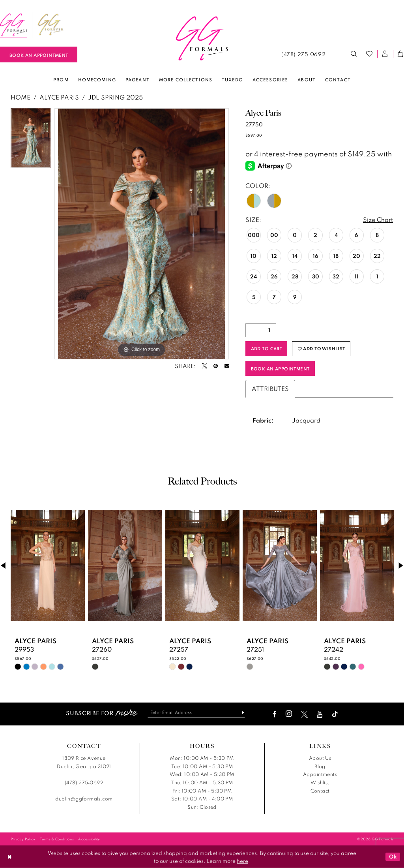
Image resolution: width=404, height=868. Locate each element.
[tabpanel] (31, 140)
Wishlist (320, 783)
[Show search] (354, 54)
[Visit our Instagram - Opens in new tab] (289, 714)
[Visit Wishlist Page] (370, 54)
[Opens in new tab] (50, 25)
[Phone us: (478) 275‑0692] (303, 54)
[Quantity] (261, 330)
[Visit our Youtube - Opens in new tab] (320, 714)
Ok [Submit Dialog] (393, 857)
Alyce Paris (59, 97)
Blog (320, 766)
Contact (320, 791)
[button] (385, 54)
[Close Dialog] (9, 857)
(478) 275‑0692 (84, 783)
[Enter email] (196, 713)
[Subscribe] (240, 713)
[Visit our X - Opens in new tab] (304, 714)
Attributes (270, 389)
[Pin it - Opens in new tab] (216, 366)
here (242, 860)
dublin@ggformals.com (84, 799)
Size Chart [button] (378, 220)
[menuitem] (50, 25)
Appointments (320, 774)
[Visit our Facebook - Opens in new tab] (275, 714)
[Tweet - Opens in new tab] (205, 366)
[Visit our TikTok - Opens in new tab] (335, 714)
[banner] (202, 39)
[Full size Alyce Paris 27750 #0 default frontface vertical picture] (142, 234)
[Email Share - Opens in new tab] (227, 366)
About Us (320, 758)
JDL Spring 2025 (115, 97)
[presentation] (48, 566)
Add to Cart (267, 349)
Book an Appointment (280, 369)
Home (21, 97)
